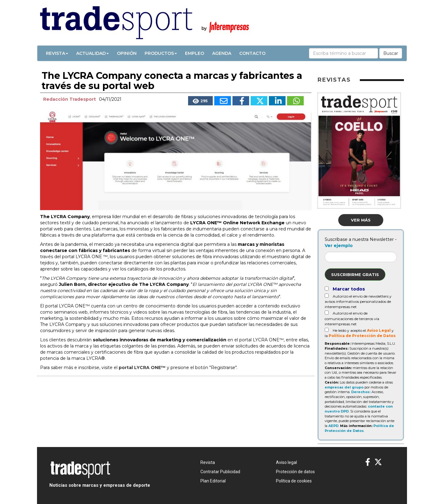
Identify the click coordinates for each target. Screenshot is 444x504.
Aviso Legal (379, 330)
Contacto (252, 53)
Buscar (391, 53)
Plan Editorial (213, 481)
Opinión (127, 53)
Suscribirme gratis (355, 274)
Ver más (361, 220)
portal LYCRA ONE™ (142, 368)
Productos (161, 53)
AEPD (333, 426)
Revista (57, 53)
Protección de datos (295, 472)
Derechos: (361, 392)
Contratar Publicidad (220, 472)
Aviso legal (286, 462)
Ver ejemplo (339, 246)
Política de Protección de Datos (362, 336)
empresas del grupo (344, 387)
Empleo (195, 53)
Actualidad (92, 53)
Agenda (222, 53)
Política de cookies (294, 481)
